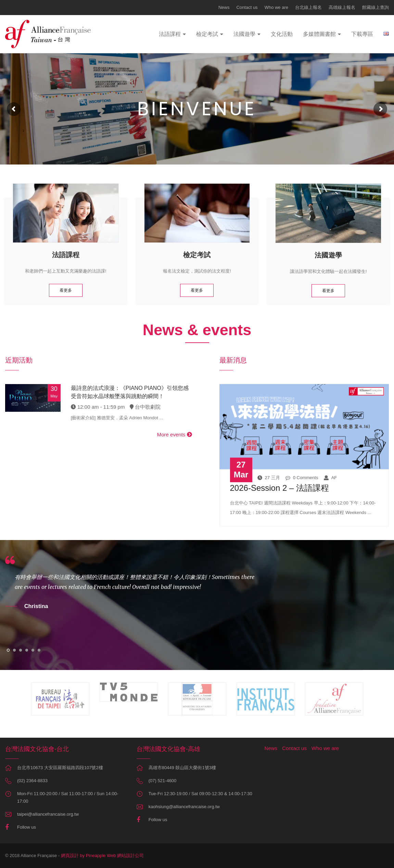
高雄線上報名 (342, 7)
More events (175, 435)
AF (331, 478)
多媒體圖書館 (319, 34)
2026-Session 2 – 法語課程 (279, 488)
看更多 (66, 290)
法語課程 (170, 34)
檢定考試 (207, 34)
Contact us (247, 7)
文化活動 (282, 34)
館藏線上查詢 (376, 7)
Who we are (276, 7)
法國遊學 (244, 34)
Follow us (27, 827)
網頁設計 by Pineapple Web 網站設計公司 (103, 856)
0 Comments (302, 478)
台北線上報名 (308, 7)
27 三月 (269, 478)
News (224, 7)
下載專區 (362, 34)
